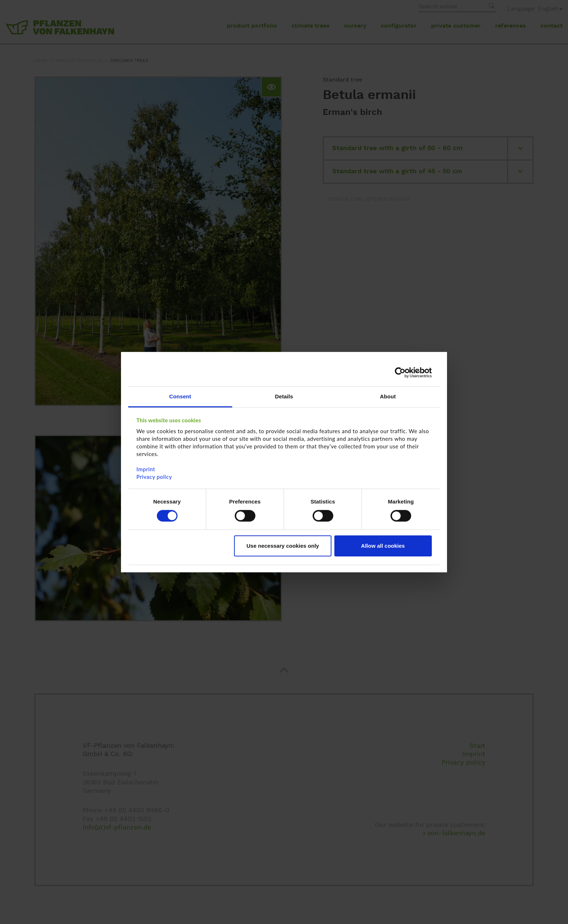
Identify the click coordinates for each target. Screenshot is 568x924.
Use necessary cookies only (283, 546)
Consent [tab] (180, 396)
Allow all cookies (383, 546)
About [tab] (388, 396)
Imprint (146, 469)
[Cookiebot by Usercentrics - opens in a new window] (400, 373)
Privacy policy (154, 476)
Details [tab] (284, 396)
